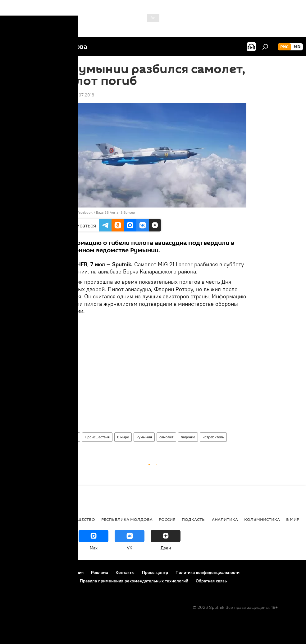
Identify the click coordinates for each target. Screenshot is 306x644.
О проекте (17, 572)
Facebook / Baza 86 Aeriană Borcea (106, 212)
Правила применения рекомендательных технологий (134, 581)
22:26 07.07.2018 (77, 95)
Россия (167, 519)
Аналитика (225, 519)
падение (188, 437)
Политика (18, 519)
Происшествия (97, 437)
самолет (166, 437)
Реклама (100, 572)
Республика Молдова (127, 519)
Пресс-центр (155, 572)
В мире (123, 437)
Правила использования (59, 572)
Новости (70, 437)
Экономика (51, 519)
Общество (83, 519)
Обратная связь (211, 581)
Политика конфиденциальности (208, 572)
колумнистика (262, 519)
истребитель (213, 437)
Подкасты (194, 519)
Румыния (144, 437)
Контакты (125, 572)
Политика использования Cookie (39, 581)
